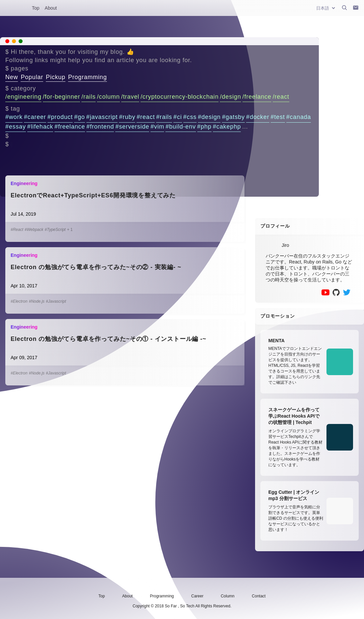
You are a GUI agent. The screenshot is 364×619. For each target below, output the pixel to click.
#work (14, 117)
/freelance (257, 97)
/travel (130, 97)
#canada (299, 117)
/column (108, 97)
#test (278, 117)
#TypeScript (55, 230)
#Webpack (34, 230)
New (12, 77)
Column (228, 596)
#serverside (132, 127)
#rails (164, 117)
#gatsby (233, 117)
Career (197, 596)
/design (230, 97)
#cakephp (227, 127)
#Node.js (37, 301)
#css (190, 117)
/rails (89, 97)
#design (209, 117)
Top (36, 8)
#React (17, 230)
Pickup (56, 77)
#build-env (181, 127)
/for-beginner (61, 97)
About (51, 8)
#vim (157, 127)
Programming (88, 77)
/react (281, 97)
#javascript (102, 117)
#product (60, 117)
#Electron (19, 301)
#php (204, 127)
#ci (178, 117)
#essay (16, 127)
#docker (258, 117)
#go (79, 117)
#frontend (100, 127)
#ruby (127, 117)
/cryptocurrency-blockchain (180, 97)
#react (146, 117)
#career (35, 117)
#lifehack (40, 127)
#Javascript (56, 301)
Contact (259, 596)
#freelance (70, 127)
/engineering (23, 97)
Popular (32, 77)
